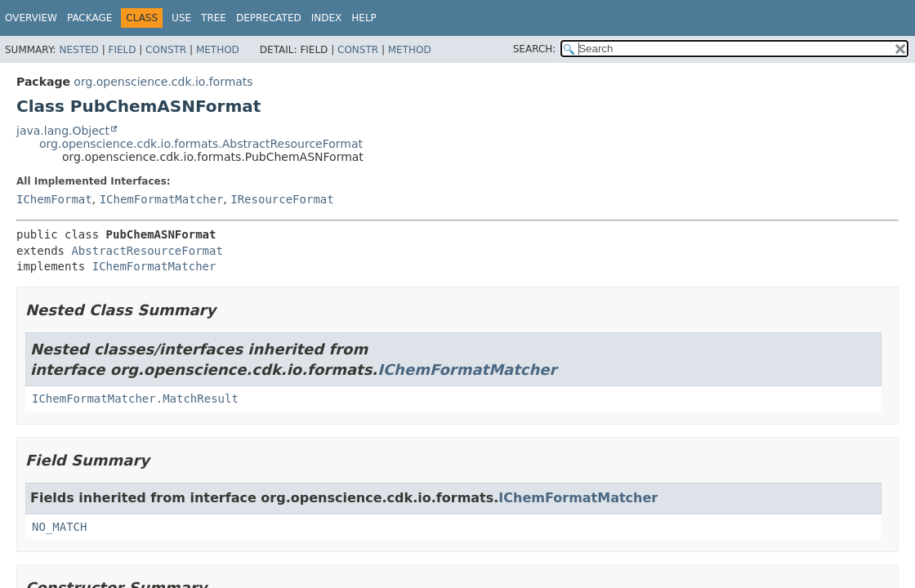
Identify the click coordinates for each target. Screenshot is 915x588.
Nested (78, 50)
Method (218, 50)
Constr (166, 50)
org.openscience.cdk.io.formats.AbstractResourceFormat (201, 144)
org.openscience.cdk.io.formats (163, 82)
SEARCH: (535, 49)
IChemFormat (54, 199)
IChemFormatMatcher (162, 199)
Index (327, 18)
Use (181, 18)
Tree (214, 18)
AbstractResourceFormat (147, 251)
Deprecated (269, 18)
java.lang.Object (63, 131)
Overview (31, 18)
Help (364, 18)
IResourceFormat (282, 199)
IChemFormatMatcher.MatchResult (135, 399)
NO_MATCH (59, 527)
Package (89, 18)
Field (122, 50)
